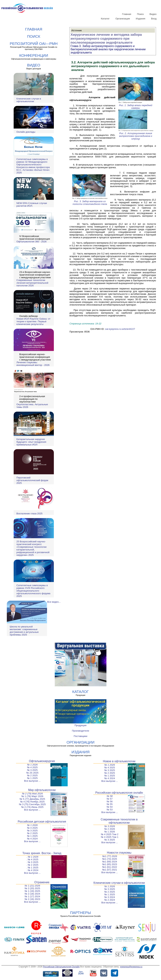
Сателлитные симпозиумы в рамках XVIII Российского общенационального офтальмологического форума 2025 (33, 591)
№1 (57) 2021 (110, 870)
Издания (141, 19)
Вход (154, 19)
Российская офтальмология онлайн (119, 793)
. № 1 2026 (32, 857)
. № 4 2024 (32, 870)
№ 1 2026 (32, 765)
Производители (80, 731)
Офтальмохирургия (42, 761)
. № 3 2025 (32, 862)
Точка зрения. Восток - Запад (42, 853)
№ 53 (110, 810)
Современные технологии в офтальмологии (119, 821)
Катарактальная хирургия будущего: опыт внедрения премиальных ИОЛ (31, 442)
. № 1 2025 (32, 868)
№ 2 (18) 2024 (32, 894)
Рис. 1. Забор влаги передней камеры (136, 105)
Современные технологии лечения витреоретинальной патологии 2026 (32, 283)
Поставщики (81, 736)
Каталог (105, 19)
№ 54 (110, 807)
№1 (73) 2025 (110, 859)
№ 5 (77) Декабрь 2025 (32, 799)
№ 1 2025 (32, 778)
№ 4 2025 (32, 767)
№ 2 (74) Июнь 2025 (32, 807)
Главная (127, 14)
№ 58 (110, 796)
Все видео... (54, 602)
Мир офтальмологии (42, 790)
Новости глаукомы (119, 853)
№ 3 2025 (32, 770)
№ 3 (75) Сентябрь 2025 (32, 804)
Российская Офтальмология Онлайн (61, 967)
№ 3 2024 (110, 897)
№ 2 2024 (110, 900)
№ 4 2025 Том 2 (110, 834)
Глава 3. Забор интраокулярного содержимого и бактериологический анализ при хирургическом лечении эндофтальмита (108, 49)
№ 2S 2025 (32, 773)
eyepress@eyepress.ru (131, 967)
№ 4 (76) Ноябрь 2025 (32, 802)
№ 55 (110, 804)
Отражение (42, 882)
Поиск (140, 14)
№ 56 (110, 801)
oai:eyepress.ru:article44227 (120, 329)
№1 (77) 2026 (110, 856)
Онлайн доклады (26, 132)
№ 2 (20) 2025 (32, 888)
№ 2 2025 (32, 775)
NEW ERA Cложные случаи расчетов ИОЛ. (32, 204)
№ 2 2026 (110, 829)
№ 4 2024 (110, 778)
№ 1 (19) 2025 (32, 891)
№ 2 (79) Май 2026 (32, 794)
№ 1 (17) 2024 (32, 896)
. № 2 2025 (32, 865)
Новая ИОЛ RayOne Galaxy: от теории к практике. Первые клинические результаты (33, 321)
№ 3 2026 (110, 826)
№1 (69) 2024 (110, 862)
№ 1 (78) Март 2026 (32, 796)
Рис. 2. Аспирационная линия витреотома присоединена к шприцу (136, 135)
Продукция (80, 725)
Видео (153, 14)
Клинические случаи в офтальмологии (29, 100)
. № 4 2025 (32, 859)
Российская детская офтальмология (42, 822)
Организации (123, 19)
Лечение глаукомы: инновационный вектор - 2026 (33, 364)
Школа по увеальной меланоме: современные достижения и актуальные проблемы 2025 (24, 631)
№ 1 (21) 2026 (32, 886)
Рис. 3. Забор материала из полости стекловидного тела (90, 201)
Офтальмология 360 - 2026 (32, 242)
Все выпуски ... (32, 781)
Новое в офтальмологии (119, 761)
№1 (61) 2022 (110, 867)
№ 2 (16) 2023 (32, 899)
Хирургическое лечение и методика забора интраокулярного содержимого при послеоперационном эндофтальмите (106, 39)
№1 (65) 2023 (110, 864)
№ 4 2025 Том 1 (110, 837)
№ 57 (110, 799)
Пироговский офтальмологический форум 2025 (32, 480)
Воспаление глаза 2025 (30, 514)
